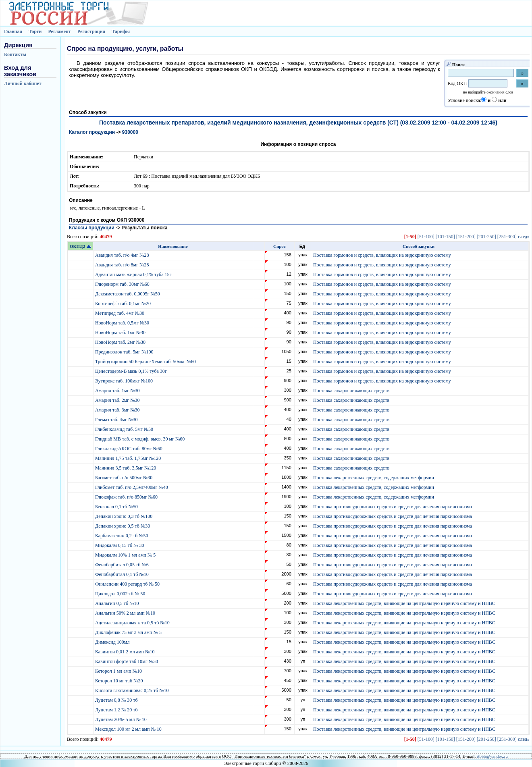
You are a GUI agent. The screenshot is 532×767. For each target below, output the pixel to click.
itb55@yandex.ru (492, 756)
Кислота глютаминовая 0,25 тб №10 (133, 690)
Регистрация (91, 31)
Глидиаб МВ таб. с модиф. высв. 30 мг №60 (140, 439)
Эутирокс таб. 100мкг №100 (125, 381)
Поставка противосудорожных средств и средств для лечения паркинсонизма (393, 507)
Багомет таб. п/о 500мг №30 (124, 478)
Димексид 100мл (113, 642)
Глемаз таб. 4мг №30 (117, 420)
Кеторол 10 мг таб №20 (120, 681)
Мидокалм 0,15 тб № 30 (120, 545)
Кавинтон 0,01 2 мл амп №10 (126, 652)
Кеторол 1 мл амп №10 (119, 671)
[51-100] (426, 237)
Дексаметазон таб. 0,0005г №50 (128, 294)
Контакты (15, 54)
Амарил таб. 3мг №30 (118, 410)
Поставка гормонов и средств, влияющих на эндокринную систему (382, 255)
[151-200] (466, 237)
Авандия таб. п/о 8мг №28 (123, 265)
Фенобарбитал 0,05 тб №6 (123, 565)
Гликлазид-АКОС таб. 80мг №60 (129, 449)
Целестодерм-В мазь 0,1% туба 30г (132, 371)
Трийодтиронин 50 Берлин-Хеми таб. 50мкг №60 (146, 362)
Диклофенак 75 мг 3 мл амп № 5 (130, 632)
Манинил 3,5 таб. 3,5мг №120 (126, 468)
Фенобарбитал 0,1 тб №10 (123, 574)
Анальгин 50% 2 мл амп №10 (126, 613)
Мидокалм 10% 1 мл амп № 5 (126, 555)
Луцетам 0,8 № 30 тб (117, 700)
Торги (35, 31)
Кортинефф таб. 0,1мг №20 (124, 303)
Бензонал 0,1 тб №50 (117, 507)
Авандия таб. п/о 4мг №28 (123, 255)
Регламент (59, 31)
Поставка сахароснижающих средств (351, 391)
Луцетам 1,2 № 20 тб (117, 710)
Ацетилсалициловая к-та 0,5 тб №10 (133, 623)
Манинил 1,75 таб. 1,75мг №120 (129, 458)
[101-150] (445, 237)
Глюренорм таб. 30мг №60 (123, 284)
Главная (13, 31)
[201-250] (486, 237)
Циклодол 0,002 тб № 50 (121, 594)
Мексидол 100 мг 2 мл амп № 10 (129, 729)
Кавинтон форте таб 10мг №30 (127, 661)
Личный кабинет (23, 83)
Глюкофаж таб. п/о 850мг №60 (127, 497)
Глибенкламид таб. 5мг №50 (125, 429)
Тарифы (121, 31)
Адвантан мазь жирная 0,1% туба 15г (134, 274)
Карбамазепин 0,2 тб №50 (122, 536)
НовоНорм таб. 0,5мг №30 (123, 323)
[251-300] (507, 237)
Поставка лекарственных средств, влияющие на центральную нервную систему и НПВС (404, 603)
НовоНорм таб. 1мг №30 (121, 333)
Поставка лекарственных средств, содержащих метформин (374, 478)
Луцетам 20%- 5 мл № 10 (122, 719)
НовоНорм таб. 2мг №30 (121, 342)
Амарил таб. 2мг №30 (118, 400)
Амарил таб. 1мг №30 (118, 391)
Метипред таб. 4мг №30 (120, 313)
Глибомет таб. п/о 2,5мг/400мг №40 (132, 487)
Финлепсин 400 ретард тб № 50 (128, 584)
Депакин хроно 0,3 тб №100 (124, 516)
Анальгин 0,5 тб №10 (118, 603)
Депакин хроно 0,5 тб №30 (123, 526)
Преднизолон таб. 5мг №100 (125, 352)
